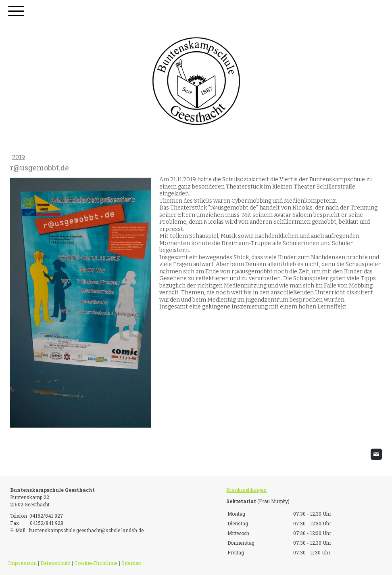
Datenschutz (55, 563)
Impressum (22, 563)
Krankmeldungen (246, 490)
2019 (19, 157)
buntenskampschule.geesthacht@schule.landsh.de (86, 530)
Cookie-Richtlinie (96, 563)
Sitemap (131, 563)
